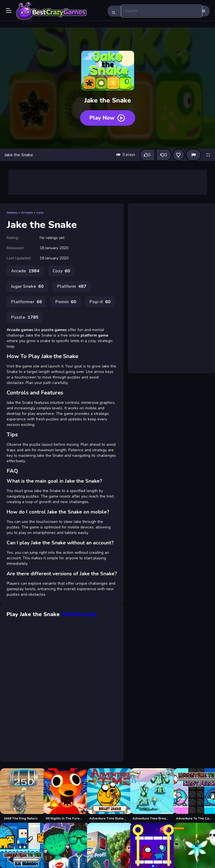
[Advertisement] (108, 182)
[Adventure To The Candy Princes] (194, 794)
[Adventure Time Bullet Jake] (108, 794)
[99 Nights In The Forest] (64, 794)
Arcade (27, 213)
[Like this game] (147, 155)
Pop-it (100, 302)
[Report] (194, 155)
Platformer (27, 302)
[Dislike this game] (164, 155)
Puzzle (25, 317)
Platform (72, 286)
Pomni (66, 302)
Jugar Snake (27, 286)
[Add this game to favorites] (179, 155)
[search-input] (162, 11)
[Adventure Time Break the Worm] (151, 794)
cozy (40, 213)
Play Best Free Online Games (51, 11)
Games (12, 213)
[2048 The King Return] (21, 794)
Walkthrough (79, 614)
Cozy (61, 271)
